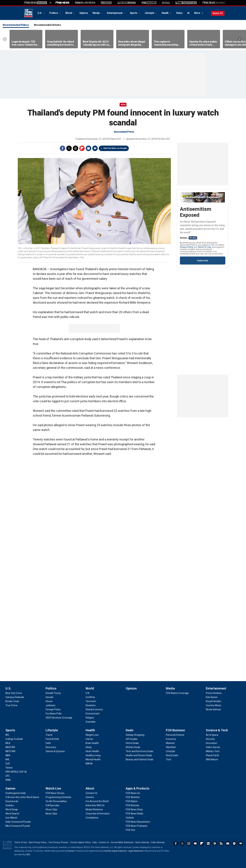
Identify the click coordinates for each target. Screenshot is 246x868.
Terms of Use (204, 247)
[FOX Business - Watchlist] (171, 747)
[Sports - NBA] (8, 755)
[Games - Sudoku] (10, 805)
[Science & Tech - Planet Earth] (213, 755)
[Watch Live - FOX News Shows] (55, 793)
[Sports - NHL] (8, 759)
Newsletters (228, 843)
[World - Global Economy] (94, 709)
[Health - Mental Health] (93, 759)
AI (188, 13)
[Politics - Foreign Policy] (53, 709)
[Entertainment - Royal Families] (214, 701)
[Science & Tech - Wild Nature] (212, 759)
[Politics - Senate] (50, 697)
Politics (54, 13)
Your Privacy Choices (58, 842)
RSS (221, 843)
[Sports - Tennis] (9, 768)
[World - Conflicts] (90, 697)
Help (95, 842)
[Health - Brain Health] (92, 743)
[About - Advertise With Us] (95, 805)
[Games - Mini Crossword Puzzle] (18, 826)
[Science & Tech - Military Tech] (213, 751)
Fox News (28, 13)
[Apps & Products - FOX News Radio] (135, 814)
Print (88, 148)
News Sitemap (142, 842)
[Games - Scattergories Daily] (16, 793)
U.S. (40, 13)
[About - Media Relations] (94, 809)
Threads (76, 148)
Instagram (189, 843)
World (69, 13)
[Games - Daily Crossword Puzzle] (18, 822)
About (90, 788)
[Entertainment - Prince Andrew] (214, 693)
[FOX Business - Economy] (171, 739)
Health (165, 13)
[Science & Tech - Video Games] (213, 747)
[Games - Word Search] (12, 814)
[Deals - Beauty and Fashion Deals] (140, 759)
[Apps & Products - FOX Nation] (132, 801)
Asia (123, 105)
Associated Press (124, 132)
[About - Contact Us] (91, 793)
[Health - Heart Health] (92, 751)
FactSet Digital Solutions (115, 851)
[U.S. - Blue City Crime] (14, 693)
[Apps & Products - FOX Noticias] (132, 805)
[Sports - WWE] (8, 780)
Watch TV (218, 13)
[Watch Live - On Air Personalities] (56, 801)
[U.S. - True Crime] (11, 705)
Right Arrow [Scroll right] (240, 39)
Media (96, 13)
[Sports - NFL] (7, 735)
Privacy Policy (186, 247)
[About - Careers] (90, 797)
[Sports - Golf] (8, 764)
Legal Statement (136, 851)
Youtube (195, 843)
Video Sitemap (158, 842)
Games (10, 788)
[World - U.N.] (88, 693)
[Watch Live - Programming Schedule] (58, 797)
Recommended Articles (47, 25)
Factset (71, 851)
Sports (134, 13)
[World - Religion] (90, 718)
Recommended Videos (16, 25)
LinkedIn (208, 843)
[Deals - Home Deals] (132, 743)
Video (179, 13)
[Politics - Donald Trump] (53, 693)
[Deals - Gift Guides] (132, 739)
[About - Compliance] (92, 818)
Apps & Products (138, 788)
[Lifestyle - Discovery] (51, 747)
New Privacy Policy (38, 842)
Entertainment (115, 13)
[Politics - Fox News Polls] (54, 714)
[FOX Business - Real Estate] (172, 755)
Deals (130, 730)
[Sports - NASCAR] (10, 747)
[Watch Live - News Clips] (51, 814)
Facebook (63, 148)
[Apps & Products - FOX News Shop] (134, 809)
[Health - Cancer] (89, 739)
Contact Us (104, 842)
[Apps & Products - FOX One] (130, 830)
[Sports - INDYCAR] (10, 751)
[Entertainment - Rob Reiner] (212, 697)
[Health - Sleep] (89, 747)
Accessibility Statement (122, 842)
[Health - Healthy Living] (93, 755)
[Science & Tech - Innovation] (211, 743)
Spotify (234, 843)
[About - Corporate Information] (98, 814)
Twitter (69, 148)
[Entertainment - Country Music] (214, 705)
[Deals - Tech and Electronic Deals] (139, 751)
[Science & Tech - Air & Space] (212, 735)
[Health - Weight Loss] (92, 735)
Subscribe (203, 261)
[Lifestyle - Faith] (48, 743)
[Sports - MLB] (8, 743)
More (197, 13)
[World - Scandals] (91, 722)
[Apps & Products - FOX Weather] (133, 797)
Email (95, 148)
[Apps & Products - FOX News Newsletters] (138, 822)
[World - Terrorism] (91, 701)
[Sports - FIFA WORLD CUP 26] (16, 772)
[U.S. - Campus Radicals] (15, 697)
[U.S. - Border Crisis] (12, 701)
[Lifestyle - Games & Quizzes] (55, 751)
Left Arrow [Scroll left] (5, 39)
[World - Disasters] (91, 705)
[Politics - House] (49, 701)
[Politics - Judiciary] (50, 705)
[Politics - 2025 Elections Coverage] (59, 718)
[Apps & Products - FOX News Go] (133, 793)
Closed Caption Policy (80, 842)
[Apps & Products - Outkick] (130, 818)
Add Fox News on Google (115, 148)
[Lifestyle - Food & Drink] (52, 739)
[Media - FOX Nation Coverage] (177, 693)
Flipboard (82, 148)
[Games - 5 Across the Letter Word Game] (22, 797)
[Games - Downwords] (12, 801)
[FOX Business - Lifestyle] (170, 751)
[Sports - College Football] (14, 739)
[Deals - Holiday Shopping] (135, 735)
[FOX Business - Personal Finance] (175, 735)
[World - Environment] (93, 714)
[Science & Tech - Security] (210, 739)
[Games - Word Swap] (12, 809)
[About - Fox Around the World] (97, 801)
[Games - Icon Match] (11, 818)
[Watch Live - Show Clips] (52, 809)
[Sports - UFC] (8, 776)
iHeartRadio (241, 843)
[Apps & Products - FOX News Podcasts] (136, 826)
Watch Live (53, 788)
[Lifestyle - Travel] (49, 735)
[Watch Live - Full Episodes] (53, 805)
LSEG (28, 855)
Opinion (84, 13)
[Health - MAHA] (89, 764)
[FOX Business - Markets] (170, 743)
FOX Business (175, 730)
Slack (215, 843)
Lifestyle (150, 13)
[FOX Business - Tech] (169, 759)
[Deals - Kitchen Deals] (133, 747)
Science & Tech (217, 730)
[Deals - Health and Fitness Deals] (139, 755)
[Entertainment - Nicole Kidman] (213, 709)
